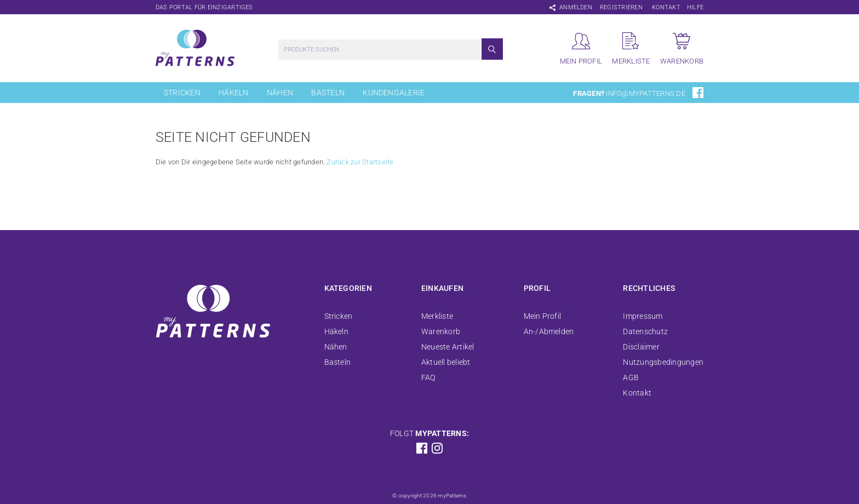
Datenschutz (645, 331)
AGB (631, 377)
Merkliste (437, 316)
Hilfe (695, 7)
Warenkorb (441, 331)
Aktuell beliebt (446, 362)
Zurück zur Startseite (360, 162)
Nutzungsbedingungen (663, 362)
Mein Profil (543, 316)
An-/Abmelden (549, 331)
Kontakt (666, 7)
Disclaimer (641, 347)
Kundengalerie (394, 93)
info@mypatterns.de (645, 93)
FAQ (428, 377)
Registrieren (621, 7)
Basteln (328, 93)
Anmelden (576, 7)
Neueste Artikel (448, 347)
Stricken (182, 93)
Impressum (643, 316)
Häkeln (233, 93)
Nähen (280, 93)
